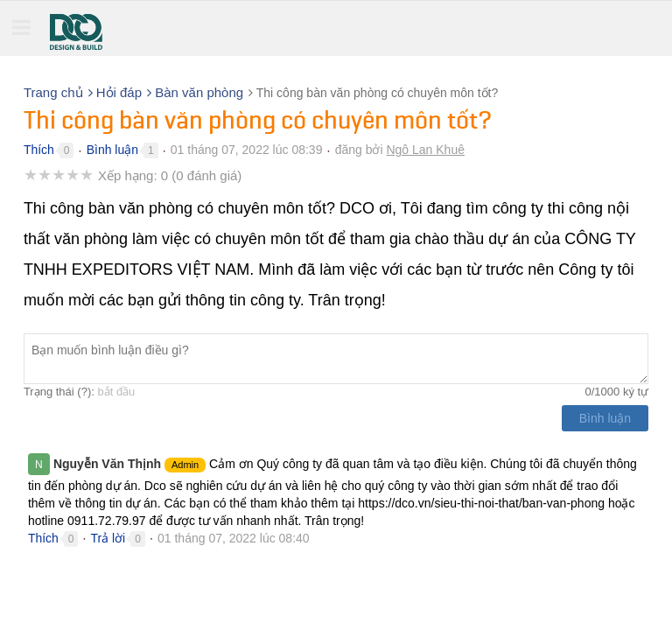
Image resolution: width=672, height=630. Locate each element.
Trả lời (108, 538)
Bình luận (112, 150)
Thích (39, 150)
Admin (185, 465)
